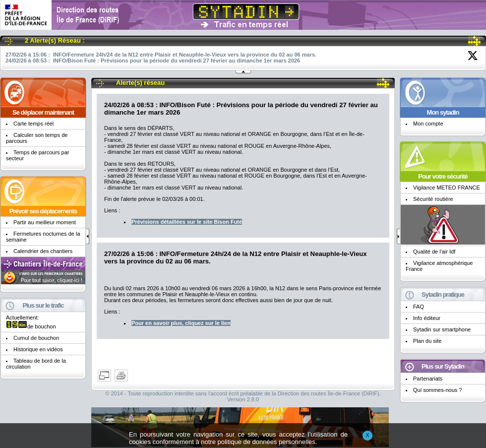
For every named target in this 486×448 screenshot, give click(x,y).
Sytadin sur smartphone (442, 329)
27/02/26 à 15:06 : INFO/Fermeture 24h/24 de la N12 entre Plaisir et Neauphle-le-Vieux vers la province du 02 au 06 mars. (161, 55)
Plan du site (427, 341)
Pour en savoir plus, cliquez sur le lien (181, 323)
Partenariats (428, 379)
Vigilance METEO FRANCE (447, 188)
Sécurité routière (433, 199)
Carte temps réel (33, 124)
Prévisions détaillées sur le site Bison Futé (187, 222)
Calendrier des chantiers (43, 251)
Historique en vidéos (38, 349)
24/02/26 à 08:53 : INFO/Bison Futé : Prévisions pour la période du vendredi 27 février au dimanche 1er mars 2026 (153, 61)
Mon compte (428, 124)
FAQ (419, 307)
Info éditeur (427, 318)
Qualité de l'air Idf (434, 252)
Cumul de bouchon (36, 338)
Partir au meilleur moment (45, 222)
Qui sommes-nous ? (437, 390)
